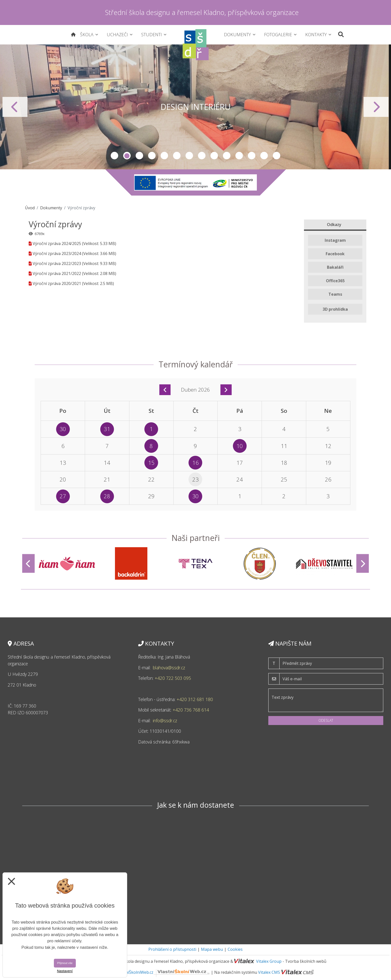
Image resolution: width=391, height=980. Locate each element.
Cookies (235, 949)
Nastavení (65, 971)
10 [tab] (227, 156)
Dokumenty (51, 208)
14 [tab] (277, 156)
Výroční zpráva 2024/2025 (57, 244)
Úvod (30, 208)
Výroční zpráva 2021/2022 (57, 273)
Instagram (335, 240)
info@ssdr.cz (166, 721)
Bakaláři (335, 267)
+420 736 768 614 (191, 710)
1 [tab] (114, 156)
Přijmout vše (65, 963)
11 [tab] (239, 156)
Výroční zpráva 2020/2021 (57, 283)
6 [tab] (177, 156)
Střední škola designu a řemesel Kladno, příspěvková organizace (202, 12)
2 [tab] (127, 156)
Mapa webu (212, 949)
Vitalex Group (269, 961)
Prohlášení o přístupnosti (172, 949)
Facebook (335, 254)
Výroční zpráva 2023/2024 (57, 253)
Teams (335, 294)
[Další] (363, 564)
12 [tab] (252, 156)
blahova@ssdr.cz (169, 668)
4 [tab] (152, 156)
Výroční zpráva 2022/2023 (57, 263)
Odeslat (326, 720)
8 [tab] (202, 156)
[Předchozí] (28, 564)
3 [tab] (139, 156)
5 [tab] (164, 156)
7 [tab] (189, 156)
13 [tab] (264, 156)
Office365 (335, 281)
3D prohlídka (335, 309)
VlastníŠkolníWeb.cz (163, 972)
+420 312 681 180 (195, 699)
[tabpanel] (195, 107)
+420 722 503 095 (173, 678)
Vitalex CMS (269, 972)
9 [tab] (214, 156)
